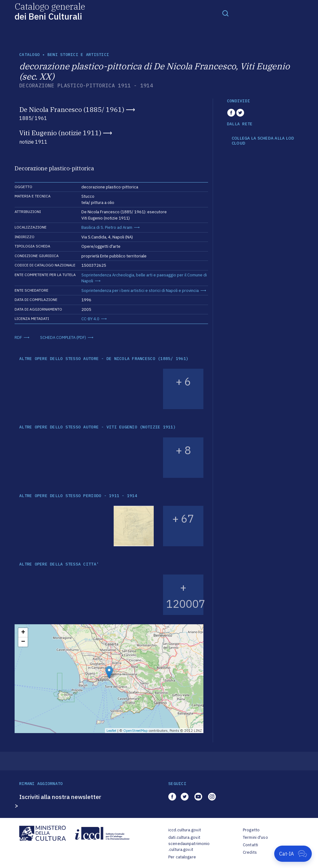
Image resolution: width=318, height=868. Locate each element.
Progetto (251, 830)
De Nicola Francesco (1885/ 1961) (72, 109)
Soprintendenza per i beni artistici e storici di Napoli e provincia (140, 291)
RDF (18, 337)
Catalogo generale (50, 11)
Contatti (250, 845)
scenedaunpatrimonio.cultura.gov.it (189, 847)
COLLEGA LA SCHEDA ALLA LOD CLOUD (263, 141)
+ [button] (23, 633)
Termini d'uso (255, 837)
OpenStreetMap (136, 731)
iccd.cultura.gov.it (185, 830)
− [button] (23, 642)
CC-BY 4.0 (90, 319)
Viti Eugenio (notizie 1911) (60, 133)
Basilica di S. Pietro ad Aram (107, 227)
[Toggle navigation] (225, 13)
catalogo (30, 55)
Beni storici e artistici (78, 55)
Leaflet (111, 731)
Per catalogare (182, 857)
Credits (250, 852)
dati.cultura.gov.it (184, 837)
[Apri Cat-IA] (293, 854)
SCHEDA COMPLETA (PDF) (63, 337)
